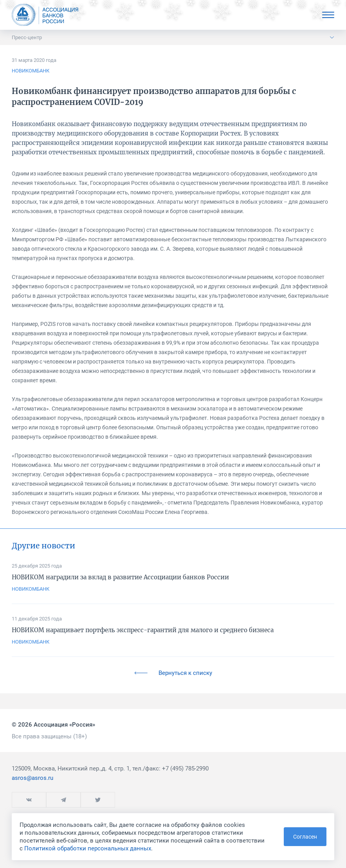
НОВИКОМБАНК (31, 71)
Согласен (305, 837)
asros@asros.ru (32, 778)
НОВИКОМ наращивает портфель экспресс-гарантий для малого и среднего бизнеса (143, 630)
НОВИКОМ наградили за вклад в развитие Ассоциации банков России (120, 577)
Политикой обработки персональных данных (88, 848)
